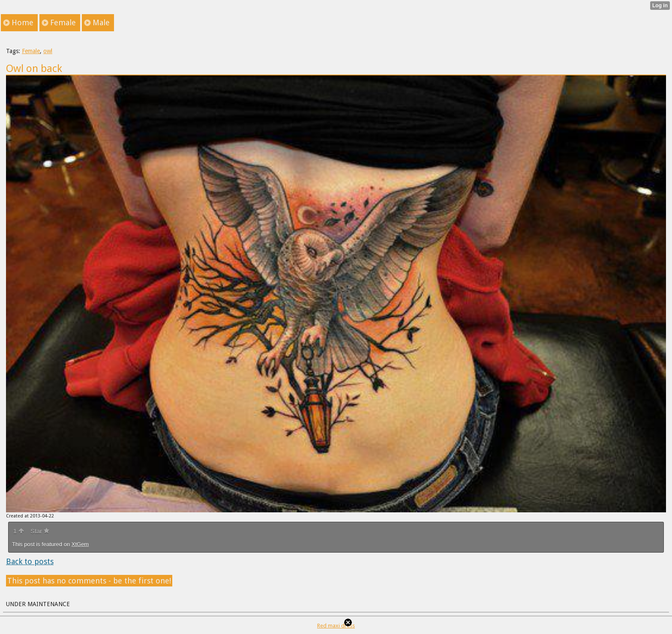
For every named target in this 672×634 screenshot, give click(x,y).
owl (48, 51)
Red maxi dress (336, 626)
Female (31, 51)
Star (40, 531)
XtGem (80, 544)
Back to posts (30, 561)
